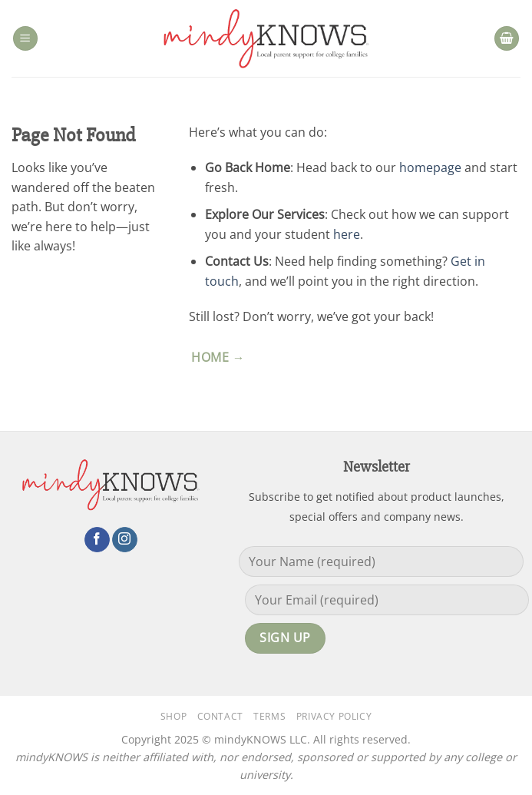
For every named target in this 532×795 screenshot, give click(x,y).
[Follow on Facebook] (97, 540)
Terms (269, 716)
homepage (430, 167)
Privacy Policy (334, 716)
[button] (25, 39)
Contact (220, 716)
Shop (173, 716)
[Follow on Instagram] (125, 540)
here (347, 234)
